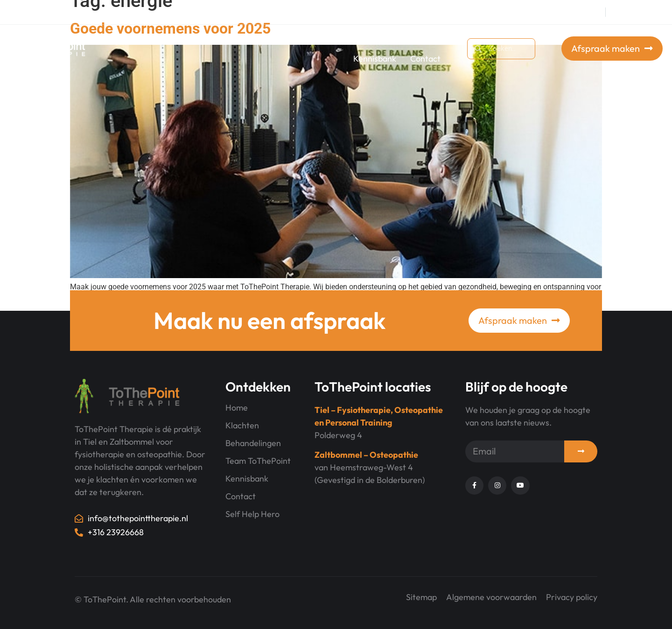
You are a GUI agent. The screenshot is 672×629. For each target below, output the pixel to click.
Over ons (419, 38)
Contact (425, 59)
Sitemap (421, 597)
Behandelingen (350, 38)
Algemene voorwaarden (491, 597)
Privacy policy (572, 597)
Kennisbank (375, 59)
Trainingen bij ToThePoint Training (235, 38)
